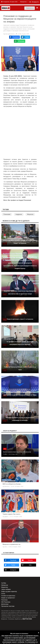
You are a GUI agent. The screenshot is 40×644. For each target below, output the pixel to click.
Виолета (7, 486)
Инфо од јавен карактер (9, 591)
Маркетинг (5, 587)
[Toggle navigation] (37, 8)
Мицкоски (30, 214)
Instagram (10, 570)
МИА (6, 454)
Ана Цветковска (10, 34)
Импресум (5, 585)
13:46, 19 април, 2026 (15, 547)
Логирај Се (35, 2)
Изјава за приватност (8, 598)
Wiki (26, 565)
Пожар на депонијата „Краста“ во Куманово (20, 319)
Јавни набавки (6, 589)
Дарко (6, 517)
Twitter (10, 565)
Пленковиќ (7, 214)
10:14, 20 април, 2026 (13, 454)
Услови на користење (8, 596)
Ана (6, 547)
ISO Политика (6, 602)
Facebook (10, 560)
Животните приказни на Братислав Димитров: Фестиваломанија (17, 452)
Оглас (3, 594)
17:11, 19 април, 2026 (16, 517)
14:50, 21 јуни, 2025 (24, 34)
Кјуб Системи (27, 619)
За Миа (4, 583)
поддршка (19, 214)
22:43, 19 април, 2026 (17, 486)
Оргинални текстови (8, 606)
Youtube (27, 560)
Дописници (5, 604)
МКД (5, 449)
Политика (4, 600)
